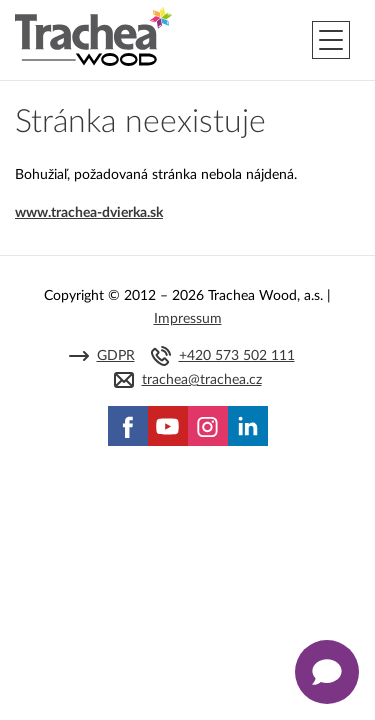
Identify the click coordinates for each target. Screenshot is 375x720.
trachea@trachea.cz (202, 380)
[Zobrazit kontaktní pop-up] (327, 672)
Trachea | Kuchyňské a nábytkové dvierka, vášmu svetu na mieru (93, 37)
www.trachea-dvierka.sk (89, 213)
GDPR (116, 356)
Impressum (188, 319)
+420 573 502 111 (237, 356)
